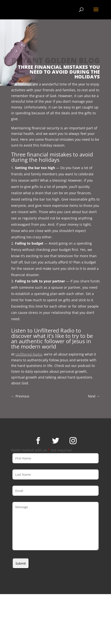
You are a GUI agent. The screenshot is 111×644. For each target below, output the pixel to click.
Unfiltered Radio (29, 354)
